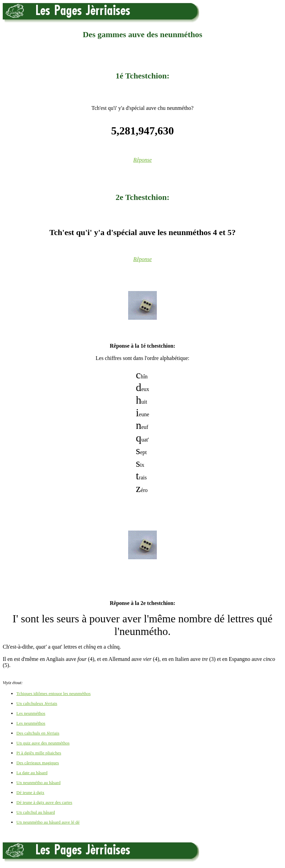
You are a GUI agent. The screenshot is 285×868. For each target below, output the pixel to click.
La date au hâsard (32, 773)
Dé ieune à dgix (30, 792)
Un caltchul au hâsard (36, 812)
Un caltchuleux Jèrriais (37, 703)
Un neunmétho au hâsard (39, 783)
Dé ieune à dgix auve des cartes (44, 802)
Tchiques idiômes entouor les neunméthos (54, 693)
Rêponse (142, 160)
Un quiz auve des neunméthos (43, 743)
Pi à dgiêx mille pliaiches (39, 753)
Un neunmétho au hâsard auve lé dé (48, 822)
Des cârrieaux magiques (38, 763)
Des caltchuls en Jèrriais (38, 733)
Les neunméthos (31, 713)
